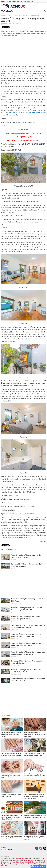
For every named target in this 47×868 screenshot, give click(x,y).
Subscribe (4, 847)
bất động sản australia (13, 537)
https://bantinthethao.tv (31, 860)
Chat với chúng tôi (38, 866)
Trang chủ (3, 15)
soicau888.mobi (18, 858)
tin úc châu (29, 386)
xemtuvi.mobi (23, 864)
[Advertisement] (23, 50)
